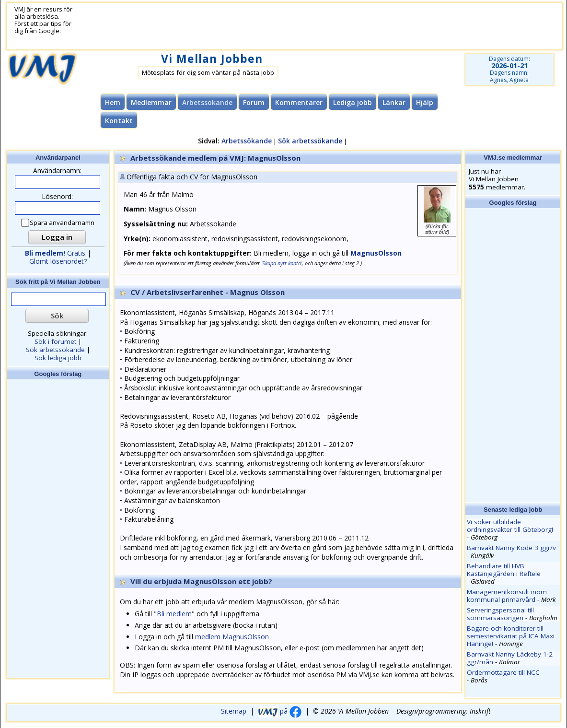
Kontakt (119, 121)
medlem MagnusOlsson (232, 637)
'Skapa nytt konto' (282, 263)
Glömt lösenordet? (58, 261)
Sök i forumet (55, 341)
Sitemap (234, 711)
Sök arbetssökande (310, 141)
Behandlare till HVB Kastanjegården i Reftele (504, 570)
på (280, 711)
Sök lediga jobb (58, 358)
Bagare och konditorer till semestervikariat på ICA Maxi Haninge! (511, 636)
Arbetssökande (247, 141)
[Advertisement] (251, 26)
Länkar (394, 102)
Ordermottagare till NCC (503, 672)
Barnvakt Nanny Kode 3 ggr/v (511, 548)
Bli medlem (174, 614)
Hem (113, 102)
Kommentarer (299, 102)
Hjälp (425, 102)
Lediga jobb (353, 102)
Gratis (55, 253)
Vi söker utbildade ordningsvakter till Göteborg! (510, 526)
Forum (254, 102)
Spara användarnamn (58, 223)
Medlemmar (151, 102)
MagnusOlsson (376, 253)
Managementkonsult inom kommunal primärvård (507, 596)
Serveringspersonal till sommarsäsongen (500, 614)
